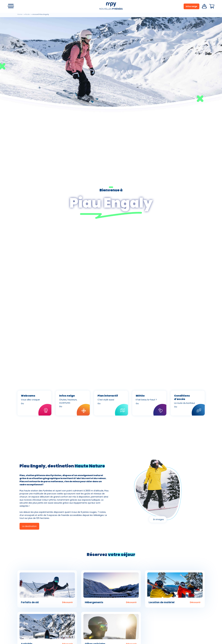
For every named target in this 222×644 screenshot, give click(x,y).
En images (159, 519)
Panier (212, 6)
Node (27, 14)
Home (20, 14)
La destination (29, 526)
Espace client (204, 6)
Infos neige (191, 6)
